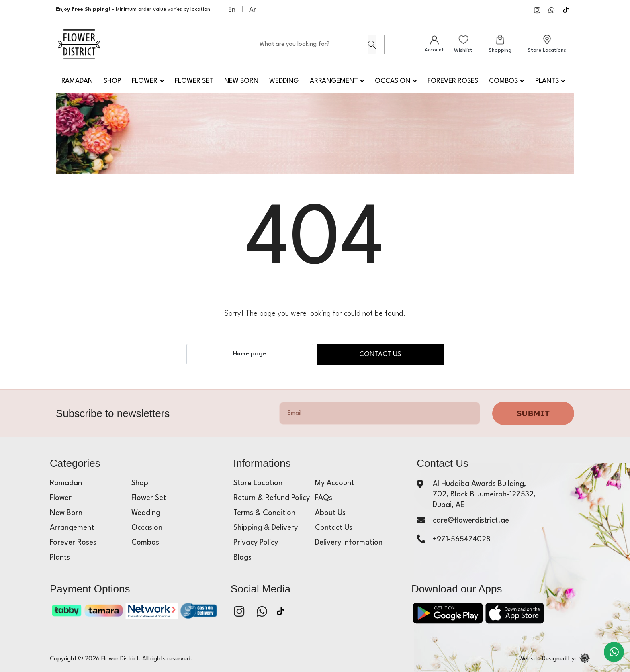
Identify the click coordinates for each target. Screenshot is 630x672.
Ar (253, 10)
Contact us (380, 354)
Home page (250, 354)
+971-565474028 (462, 539)
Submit (533, 413)
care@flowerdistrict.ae (471, 521)
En (232, 10)
